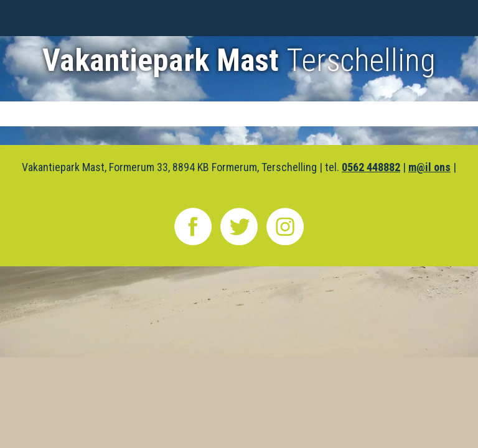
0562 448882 (371, 167)
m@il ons (429, 167)
